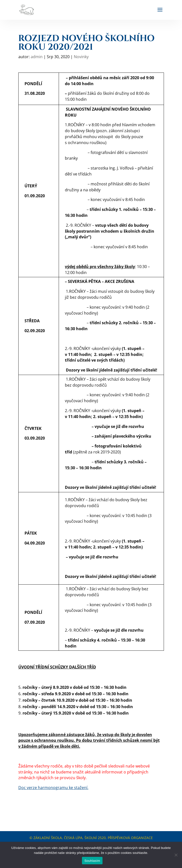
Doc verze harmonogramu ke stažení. (53, 788)
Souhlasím (92, 861)
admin (37, 57)
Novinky (81, 57)
